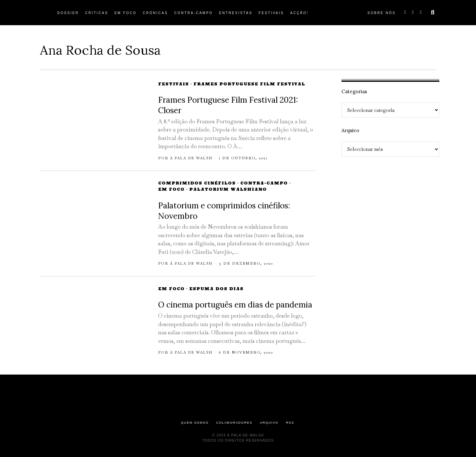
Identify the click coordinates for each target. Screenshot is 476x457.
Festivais (174, 84)
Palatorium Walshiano (228, 189)
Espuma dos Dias (216, 289)
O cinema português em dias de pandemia (235, 305)
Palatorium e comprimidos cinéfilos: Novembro (224, 211)
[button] (433, 12)
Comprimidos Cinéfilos (197, 183)
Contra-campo (264, 183)
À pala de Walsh (193, 158)
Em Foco (171, 189)
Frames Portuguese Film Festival (249, 84)
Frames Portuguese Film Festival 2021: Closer (228, 105)
